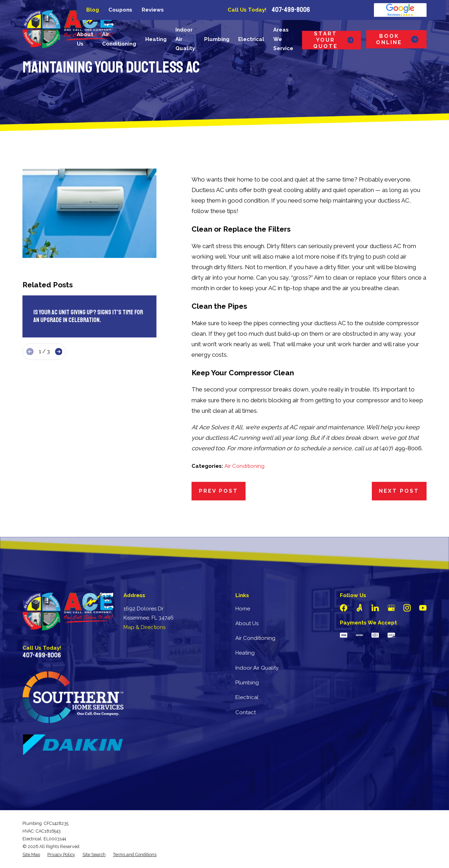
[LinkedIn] (375, 608)
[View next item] (59, 352)
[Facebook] (344, 608)
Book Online (398, 39)
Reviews (153, 10)
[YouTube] (423, 608)
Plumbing (247, 683)
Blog (93, 10)
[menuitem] (31, 855)
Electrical (247, 697)
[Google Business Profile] (391, 608)
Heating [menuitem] (156, 39)
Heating (245, 653)
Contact (246, 712)
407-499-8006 (291, 10)
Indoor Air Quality (257, 668)
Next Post (399, 491)
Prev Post (219, 491)
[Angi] (359, 608)
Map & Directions (145, 627)
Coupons (120, 10)
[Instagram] (407, 608)
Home (243, 609)
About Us (247, 623)
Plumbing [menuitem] (217, 39)
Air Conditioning (244, 466)
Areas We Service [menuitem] (283, 39)
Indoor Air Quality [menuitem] (185, 39)
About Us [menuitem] (85, 39)
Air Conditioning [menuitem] (119, 39)
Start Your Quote (333, 40)
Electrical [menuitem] (251, 39)
